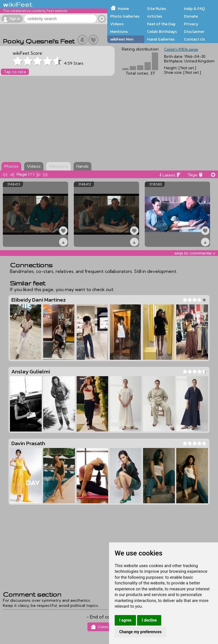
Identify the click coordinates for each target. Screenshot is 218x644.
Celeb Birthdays (162, 31)
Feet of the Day (161, 24)
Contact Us (194, 39)
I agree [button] (125, 620)
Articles (155, 16)
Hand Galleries (161, 39)
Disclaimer (194, 31)
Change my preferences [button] (140, 632)
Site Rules (157, 9)
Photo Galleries (125, 16)
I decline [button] (149, 620)
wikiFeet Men (122, 39)
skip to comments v (195, 253)
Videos (117, 24)
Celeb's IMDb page (181, 49)
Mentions (119, 31)
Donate (191, 16)
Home (123, 9)
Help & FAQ (194, 9)
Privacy (191, 24)
